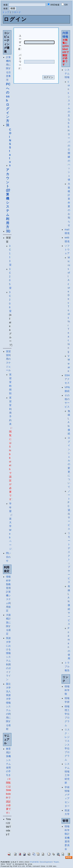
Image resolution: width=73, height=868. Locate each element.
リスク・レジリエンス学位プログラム (67, 745)
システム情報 (67, 74)
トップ (6, 12)
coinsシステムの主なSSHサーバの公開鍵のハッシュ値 (69, 131)
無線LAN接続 (69, 422)
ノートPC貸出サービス (69, 510)
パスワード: (20, 62)
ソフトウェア (67, 250)
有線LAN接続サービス (69, 605)
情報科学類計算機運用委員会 (67, 838)
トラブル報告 (67, 666)
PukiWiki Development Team (45, 862)
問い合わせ (8, 557)
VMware (69, 364)
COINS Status (10, 147)
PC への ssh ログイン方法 (8, 105)
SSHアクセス (67, 379)
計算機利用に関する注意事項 (8, 69)
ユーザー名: (20, 42)
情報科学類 (67, 690)
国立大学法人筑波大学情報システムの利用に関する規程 (8, 706)
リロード (16, 12)
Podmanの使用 (69, 643)
